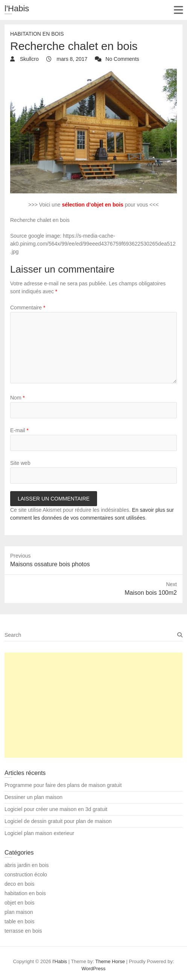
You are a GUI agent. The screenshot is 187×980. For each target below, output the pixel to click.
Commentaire (28, 308)
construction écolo (26, 874)
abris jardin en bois (27, 865)
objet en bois (19, 903)
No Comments (122, 59)
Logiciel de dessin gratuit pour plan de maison (58, 821)
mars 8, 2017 (71, 59)
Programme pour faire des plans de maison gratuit (63, 785)
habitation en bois (37, 34)
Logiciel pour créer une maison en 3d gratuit (56, 809)
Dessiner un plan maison (33, 797)
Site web (20, 463)
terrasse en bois (23, 931)
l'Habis (17, 8)
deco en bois (19, 884)
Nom (17, 398)
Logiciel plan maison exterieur (39, 833)
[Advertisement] (93, 705)
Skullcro (29, 59)
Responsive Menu (178, 10)
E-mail (19, 430)
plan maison (19, 912)
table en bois (19, 921)
